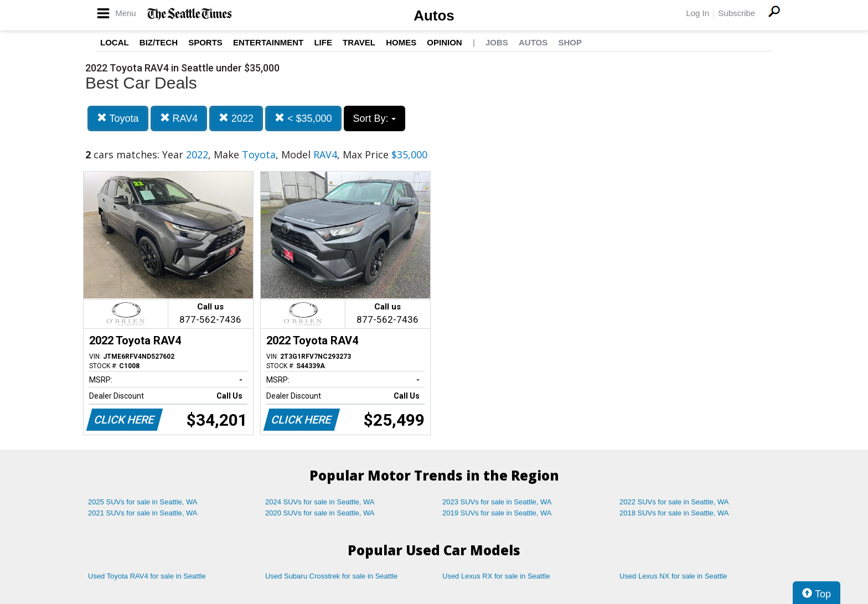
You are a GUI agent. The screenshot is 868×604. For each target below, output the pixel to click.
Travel (359, 42)
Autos (434, 16)
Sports (205, 42)
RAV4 (179, 118)
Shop (570, 42)
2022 (236, 118)
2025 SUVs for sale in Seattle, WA (143, 502)
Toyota (118, 118)
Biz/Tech (159, 42)
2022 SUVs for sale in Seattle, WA (674, 502)
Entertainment (268, 42)
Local (115, 42)
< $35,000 (303, 118)
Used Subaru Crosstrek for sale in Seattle (331, 576)
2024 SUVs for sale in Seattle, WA (320, 502)
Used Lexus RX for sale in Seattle (496, 576)
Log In (697, 13)
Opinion (444, 42)
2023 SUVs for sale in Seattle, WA (497, 502)
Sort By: (374, 118)
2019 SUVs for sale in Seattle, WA (497, 513)
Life (323, 42)
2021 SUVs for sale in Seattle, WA (143, 513)
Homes (401, 42)
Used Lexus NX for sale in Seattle (673, 576)
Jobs (497, 42)
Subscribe (737, 13)
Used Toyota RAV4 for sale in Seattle (147, 576)
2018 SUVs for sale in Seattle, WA (674, 513)
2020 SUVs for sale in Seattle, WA (320, 513)
